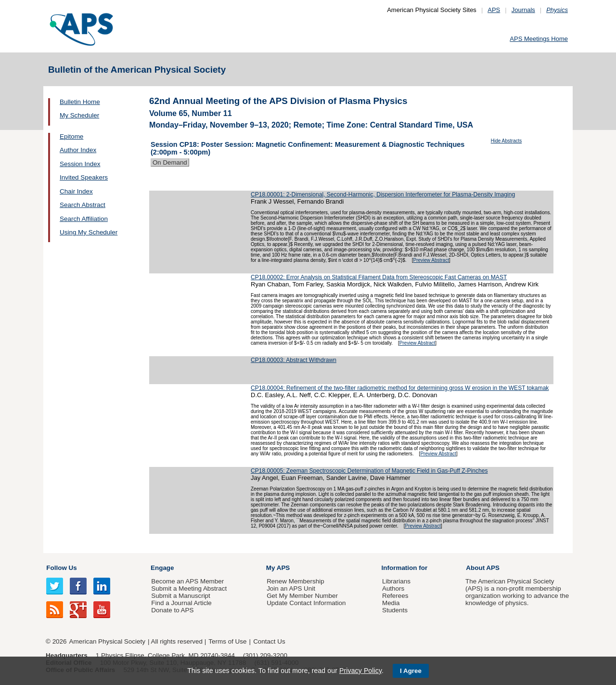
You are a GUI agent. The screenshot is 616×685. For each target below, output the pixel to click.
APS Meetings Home (539, 39)
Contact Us (269, 641)
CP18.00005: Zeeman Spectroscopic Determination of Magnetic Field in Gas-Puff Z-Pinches (369, 471)
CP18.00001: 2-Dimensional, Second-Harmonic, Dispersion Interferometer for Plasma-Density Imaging (383, 194)
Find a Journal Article (181, 603)
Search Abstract (83, 205)
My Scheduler (79, 115)
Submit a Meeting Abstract (189, 588)
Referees (395, 596)
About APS (483, 568)
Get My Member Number (302, 596)
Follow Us (61, 568)
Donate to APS (172, 610)
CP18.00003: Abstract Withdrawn (294, 360)
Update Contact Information (306, 603)
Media (391, 603)
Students (395, 610)
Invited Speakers (84, 177)
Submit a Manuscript (180, 596)
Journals (523, 10)
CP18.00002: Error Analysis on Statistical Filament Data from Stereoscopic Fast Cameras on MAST (379, 277)
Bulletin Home (80, 102)
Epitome (71, 136)
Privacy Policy (360, 671)
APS (494, 10)
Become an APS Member (187, 581)
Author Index (78, 150)
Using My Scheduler (89, 232)
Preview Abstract (431, 260)
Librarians (396, 581)
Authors (393, 588)
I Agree (411, 671)
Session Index (80, 164)
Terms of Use (227, 641)
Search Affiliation (84, 219)
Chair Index (76, 191)
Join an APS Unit (291, 588)
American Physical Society (107, 641)
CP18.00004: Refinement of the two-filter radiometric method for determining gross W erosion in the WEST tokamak (400, 388)
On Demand (170, 162)
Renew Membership (295, 581)
